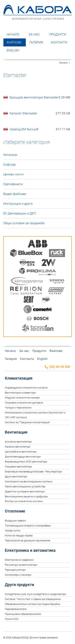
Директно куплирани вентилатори (25, 491)
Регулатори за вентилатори (21, 565)
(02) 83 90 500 (57, 367)
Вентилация (16, 432)
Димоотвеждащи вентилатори (23, 457)
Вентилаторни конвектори (20, 393)
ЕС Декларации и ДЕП (19, 213)
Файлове (14, 42)
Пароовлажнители (16, 609)
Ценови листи (13, 174)
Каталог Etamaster (40, 113)
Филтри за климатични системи (24, 501)
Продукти (57, 34)
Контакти (59, 42)
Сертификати (13, 184)
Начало (13, 34)
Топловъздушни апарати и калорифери (28, 526)
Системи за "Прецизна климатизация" (27, 422)
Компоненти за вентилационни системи (28, 482)
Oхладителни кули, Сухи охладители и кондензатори (35, 594)
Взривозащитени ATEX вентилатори (26, 462)
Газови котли (12, 531)
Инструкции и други (18, 204)
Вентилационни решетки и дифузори (26, 496)
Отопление (15, 511)
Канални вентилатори (18, 447)
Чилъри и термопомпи (18, 408)
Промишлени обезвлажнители (23, 614)
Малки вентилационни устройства (25, 486)
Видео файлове (15, 194)
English (13, 50)
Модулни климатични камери (22, 398)
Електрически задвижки (19, 560)
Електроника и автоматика (30, 550)
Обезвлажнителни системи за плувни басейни (32, 604)
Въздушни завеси (15, 521)
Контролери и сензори (18, 575)
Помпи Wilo (12, 619)
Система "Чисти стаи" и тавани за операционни (33, 599)
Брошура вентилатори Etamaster (40, 97)
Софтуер (9, 164)
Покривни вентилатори (18, 467)
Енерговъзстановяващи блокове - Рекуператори (33, 472)
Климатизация (19, 378)
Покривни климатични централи (24, 403)
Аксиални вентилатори (18, 442)
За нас (34, 34)
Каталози (10, 155)
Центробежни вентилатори (21, 452)
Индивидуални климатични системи (26, 388)
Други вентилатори (16, 477)
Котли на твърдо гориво (19, 536)
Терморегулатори (15, 570)
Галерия (36, 42)
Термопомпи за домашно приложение (27, 540)
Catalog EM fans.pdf (40, 129)
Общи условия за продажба (24, 223)
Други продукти (19, 585)
